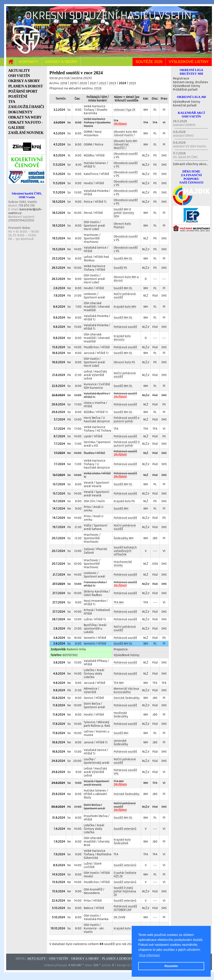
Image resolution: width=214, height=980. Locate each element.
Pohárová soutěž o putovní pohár (127, 420)
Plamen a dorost (117, 958)
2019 (73, 83)
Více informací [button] (149, 955)
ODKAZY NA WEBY (25, 117)
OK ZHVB (119, 917)
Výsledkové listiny (189, 62)
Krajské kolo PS (124, 501)
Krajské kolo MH (125, 307)
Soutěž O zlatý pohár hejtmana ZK (125, 891)
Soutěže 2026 (149, 62)
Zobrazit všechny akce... (191, 164)
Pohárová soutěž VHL (125, 772)
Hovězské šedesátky (121, 715)
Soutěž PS (120, 268)
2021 (93, 83)
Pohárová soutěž (125, 327)
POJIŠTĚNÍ (18, 97)
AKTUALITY (19, 71)
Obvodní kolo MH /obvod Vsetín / (125, 134)
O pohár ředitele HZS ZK (125, 875)
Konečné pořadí (185, 105)
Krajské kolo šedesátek (122, 841)
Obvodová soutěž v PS (126, 156)
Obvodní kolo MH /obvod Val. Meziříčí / (125, 145)
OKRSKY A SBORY (24, 81)
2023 (112, 83)
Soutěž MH (121, 509)
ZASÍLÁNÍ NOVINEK (26, 133)
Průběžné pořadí (185, 90)
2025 (132, 83)
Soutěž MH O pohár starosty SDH (124, 213)
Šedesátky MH (123, 538)
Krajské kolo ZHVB (126, 928)
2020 (83, 83)
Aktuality (36, 958)
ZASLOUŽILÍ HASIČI (26, 107)
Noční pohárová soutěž (125, 296)
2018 (64, 83)
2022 (103, 83)
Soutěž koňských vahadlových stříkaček (125, 551)
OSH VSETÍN (19, 76)
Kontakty (29, 62)
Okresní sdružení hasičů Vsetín (108, 16)
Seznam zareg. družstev (190, 82)
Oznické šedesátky (127, 698)
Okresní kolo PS (124, 362)
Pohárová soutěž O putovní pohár (127, 444)
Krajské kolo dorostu (122, 338)
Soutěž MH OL (123, 259)
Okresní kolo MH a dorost (126, 279)
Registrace (181, 78)
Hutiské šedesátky (127, 794)
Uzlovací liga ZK (124, 110)
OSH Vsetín (59, 958)
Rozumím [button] (171, 966)
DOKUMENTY (20, 112)
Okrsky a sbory (61, 62)
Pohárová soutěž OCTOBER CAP (125, 908)
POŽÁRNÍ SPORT (23, 91)
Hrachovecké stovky (123, 564)
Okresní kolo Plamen (122, 226)
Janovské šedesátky (121, 743)
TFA (12, 102)
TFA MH (119, 602)
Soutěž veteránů (125, 829)
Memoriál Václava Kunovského (126, 690)
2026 (98, 88)
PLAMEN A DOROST (26, 86)
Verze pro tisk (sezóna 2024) (71, 78)
